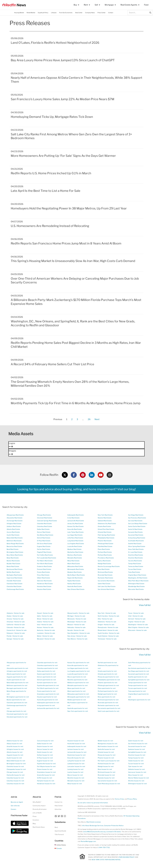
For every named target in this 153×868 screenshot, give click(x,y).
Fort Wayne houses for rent (46, 766)
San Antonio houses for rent (138, 744)
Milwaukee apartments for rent (78, 694)
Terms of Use (119, 799)
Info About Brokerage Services (93, 826)
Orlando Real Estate (105, 532)
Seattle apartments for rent (138, 677)
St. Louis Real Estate (135, 552)
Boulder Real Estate (13, 564)
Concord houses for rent (45, 741)
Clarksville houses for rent (16, 775)
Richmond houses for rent (107, 772)
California (10, 625)
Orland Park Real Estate (106, 529)
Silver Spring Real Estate (137, 546)
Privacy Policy (132, 799)
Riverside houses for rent (106, 775)
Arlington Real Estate (14, 524)
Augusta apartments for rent (17, 677)
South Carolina (103, 633)
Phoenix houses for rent (106, 758)
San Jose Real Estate (135, 521)
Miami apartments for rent (76, 691)
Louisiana (40, 633)
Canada (58, 848)
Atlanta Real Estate (13, 529)
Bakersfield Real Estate (15, 538)
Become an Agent (17, 802)
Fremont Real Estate (44, 569)
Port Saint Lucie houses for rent (109, 761)
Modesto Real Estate (75, 572)
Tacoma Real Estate (135, 561)
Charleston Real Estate (15, 584)
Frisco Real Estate (43, 575)
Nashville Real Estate (75, 586)
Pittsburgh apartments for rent (108, 685)
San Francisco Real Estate (137, 518)
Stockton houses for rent (137, 755)
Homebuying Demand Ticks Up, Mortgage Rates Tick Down (52, 117)
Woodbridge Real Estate (136, 586)
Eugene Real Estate (44, 546)
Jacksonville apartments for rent (48, 708)
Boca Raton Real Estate (15, 555)
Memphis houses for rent (76, 781)
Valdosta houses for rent (136, 769)
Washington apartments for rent (139, 700)
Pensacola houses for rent (107, 755)
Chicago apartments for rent (16, 711)
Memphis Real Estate (75, 558)
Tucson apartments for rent (138, 688)
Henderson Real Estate (45, 584)
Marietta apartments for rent (77, 680)
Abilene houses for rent (15, 741)
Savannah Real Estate (136, 535)
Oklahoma (101, 622)
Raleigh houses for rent (106, 766)
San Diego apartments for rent (139, 671)
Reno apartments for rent (107, 697)
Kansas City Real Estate (75, 526)
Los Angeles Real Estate (76, 544)
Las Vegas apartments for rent (78, 668)
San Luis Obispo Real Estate (138, 524)
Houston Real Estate (44, 589)
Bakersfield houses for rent (16, 761)
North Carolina (103, 616)
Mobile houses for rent (105, 741)
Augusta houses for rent (15, 755)
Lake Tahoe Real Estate (75, 532)
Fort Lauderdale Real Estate (47, 558)
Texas (130, 613)
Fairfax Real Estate (44, 549)
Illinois (39, 619)
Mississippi (71, 622)
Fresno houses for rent (45, 769)
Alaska (9, 616)
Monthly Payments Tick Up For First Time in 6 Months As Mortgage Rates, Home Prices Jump (76, 403)
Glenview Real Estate (44, 581)
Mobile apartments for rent (77, 700)
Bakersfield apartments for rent (18, 683)
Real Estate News (39, 827)
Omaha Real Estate (104, 526)
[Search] (150, 13)
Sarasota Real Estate (135, 532)
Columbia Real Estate (44, 524)
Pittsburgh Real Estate (105, 544)
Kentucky (40, 630)
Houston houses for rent (76, 741)
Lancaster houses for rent (76, 766)
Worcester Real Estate (136, 589)
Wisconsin (132, 630)
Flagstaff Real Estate (44, 552)
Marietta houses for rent (76, 778)
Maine (39, 636)
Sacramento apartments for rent (109, 708)
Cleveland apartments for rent (17, 717)
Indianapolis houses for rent (77, 746)
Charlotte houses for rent (15, 766)
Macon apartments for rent (77, 677)
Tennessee (101, 639)
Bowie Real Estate (13, 566)
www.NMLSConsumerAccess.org (94, 832)
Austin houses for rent (14, 758)
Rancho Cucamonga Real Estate (109, 566)
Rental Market (31, 13)
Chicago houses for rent (15, 772)
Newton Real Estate (105, 518)
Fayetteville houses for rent (46, 764)
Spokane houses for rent (137, 749)
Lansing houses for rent (75, 769)
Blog (34, 824)
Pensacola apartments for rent (108, 677)
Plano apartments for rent (107, 688)
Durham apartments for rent (47, 683)
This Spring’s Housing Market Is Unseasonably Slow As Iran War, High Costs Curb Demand (73, 261)
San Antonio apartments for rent (139, 668)
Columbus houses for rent (15, 781)
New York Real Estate (105, 515)
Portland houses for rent (106, 764)
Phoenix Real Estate (105, 541)
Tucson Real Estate (135, 569)
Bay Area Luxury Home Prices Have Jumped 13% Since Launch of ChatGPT (63, 60)
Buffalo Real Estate (13, 572)
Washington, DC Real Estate (138, 578)
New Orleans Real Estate (76, 589)
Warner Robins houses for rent (139, 778)
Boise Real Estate (13, 558)
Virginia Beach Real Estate (137, 575)
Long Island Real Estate (75, 541)
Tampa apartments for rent (137, 683)
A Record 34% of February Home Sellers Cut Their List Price (52, 364)
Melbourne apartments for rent (78, 683)
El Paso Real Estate (44, 541)
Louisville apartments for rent (78, 674)
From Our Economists (66, 13)
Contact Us (58, 802)
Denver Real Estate (44, 532)
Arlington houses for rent (15, 749)
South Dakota (102, 636)
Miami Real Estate (74, 564)
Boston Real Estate (13, 561)
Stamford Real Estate (136, 555)
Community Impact (39, 806)
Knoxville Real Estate (75, 529)
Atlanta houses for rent (15, 752)
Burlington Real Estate (14, 575)
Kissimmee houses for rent (76, 755)
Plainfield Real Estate (105, 546)
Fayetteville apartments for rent (48, 685)
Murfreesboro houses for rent (108, 746)
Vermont (131, 619)
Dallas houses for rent (45, 744)
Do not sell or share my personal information (93, 803)
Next (97, 419)
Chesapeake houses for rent (16, 769)
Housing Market (19, 13)
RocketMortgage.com (88, 841)
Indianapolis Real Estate (76, 515)
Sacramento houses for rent (107, 781)
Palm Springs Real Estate (106, 535)
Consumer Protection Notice (114, 826)
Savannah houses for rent (137, 746)
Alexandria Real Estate (15, 518)
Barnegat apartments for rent (17, 688)
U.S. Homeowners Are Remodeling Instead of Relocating (50, 226)
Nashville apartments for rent (78, 708)
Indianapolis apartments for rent (48, 703)
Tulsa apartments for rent (137, 691)
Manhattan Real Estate (75, 552)
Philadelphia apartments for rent (109, 680)
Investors (36, 820)
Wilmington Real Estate (136, 584)
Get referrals (15, 806)
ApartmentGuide (60, 831)
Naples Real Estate (74, 581)
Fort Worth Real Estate (45, 564)
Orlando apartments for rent (107, 674)
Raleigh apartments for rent (107, 694)
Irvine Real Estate (73, 518)
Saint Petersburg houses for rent (109, 784)
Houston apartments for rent (47, 697)
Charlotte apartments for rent (17, 703)
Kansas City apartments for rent (78, 663)
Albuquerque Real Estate (15, 515)
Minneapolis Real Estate (76, 569)
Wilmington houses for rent (137, 784)
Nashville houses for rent (106, 749)
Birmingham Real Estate (15, 552)
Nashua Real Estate (74, 584)
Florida (9, 636)
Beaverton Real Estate (14, 546)
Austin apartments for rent (16, 680)
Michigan (71, 616)
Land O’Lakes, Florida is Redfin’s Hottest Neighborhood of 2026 (55, 43)
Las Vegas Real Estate (75, 535)
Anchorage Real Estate (15, 521)
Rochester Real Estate (105, 578)
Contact (111, 13)
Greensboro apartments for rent (48, 694)
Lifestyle (54, 13)
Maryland (40, 639)
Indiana (40, 622)
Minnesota (71, 619)
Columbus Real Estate (45, 526)
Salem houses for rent (136, 741)
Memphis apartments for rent (78, 685)
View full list (145, 605)
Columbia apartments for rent (47, 663)
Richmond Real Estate (105, 572)
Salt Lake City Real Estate (107, 586)
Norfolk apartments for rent (107, 663)
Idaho (39, 616)
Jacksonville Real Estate (76, 521)
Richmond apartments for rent (108, 700)
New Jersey (71, 636)
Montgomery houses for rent (108, 744)
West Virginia (133, 627)
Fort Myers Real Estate (45, 561)
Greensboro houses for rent (46, 772)
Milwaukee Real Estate (75, 566)
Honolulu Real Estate (44, 586)
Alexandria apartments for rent (17, 668)
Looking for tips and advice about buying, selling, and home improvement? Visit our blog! (77, 489)
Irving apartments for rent (46, 705)
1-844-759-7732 (104, 847)
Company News (90, 13)
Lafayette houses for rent (76, 761)
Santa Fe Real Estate (135, 529)
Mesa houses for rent (75, 784)
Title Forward (59, 834)
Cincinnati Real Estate (45, 518)
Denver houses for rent (45, 749)
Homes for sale (19, 613)
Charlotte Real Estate (14, 586)
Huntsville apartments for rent (47, 700)
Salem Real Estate (104, 584)
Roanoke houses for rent (106, 778)
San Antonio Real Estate (106, 589)
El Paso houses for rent (45, 758)
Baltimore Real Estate (14, 541)
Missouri (70, 625)
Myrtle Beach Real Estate (76, 575)
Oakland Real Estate (105, 521)
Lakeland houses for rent (76, 764)
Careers (13, 809)
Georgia (9, 639)
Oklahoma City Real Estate (107, 524)
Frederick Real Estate (44, 566)
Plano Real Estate (104, 549)
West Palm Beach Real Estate (138, 581)
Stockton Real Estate (135, 558)
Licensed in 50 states (114, 832)
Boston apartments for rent (16, 700)
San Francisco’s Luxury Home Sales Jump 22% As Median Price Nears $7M (63, 99)
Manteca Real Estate (75, 555)
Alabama (10, 613)
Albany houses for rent (14, 744)
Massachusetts (73, 613)
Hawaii (39, 613)
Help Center (59, 806)
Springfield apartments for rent (139, 680)
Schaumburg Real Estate (137, 538)
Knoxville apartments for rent (78, 665)
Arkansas (10, 622)
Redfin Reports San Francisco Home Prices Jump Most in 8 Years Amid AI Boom (66, 243)
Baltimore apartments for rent (17, 685)
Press (35, 816)
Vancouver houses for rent (137, 772)
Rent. (56, 827)
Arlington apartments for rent (17, 671)
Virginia (131, 622)
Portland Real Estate (105, 552)
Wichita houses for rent (136, 781)
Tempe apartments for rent (137, 685)
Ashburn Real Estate (14, 526)
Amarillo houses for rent (15, 746)
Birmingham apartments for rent (18, 697)
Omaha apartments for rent (107, 671)
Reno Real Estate (104, 569)
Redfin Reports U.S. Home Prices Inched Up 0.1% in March (51, 173)
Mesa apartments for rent (76, 688)
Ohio (99, 619)
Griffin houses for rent (45, 778)
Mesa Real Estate (73, 561)
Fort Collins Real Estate (45, 555)
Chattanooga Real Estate (15, 589)
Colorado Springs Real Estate (47, 521)
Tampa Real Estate (135, 564)
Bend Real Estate (13, 549)
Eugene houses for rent (45, 761)
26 (89, 419)
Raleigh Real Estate (104, 564)
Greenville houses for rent (46, 775)
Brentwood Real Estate (15, 569)
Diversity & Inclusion (40, 809)
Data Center (79, 13)
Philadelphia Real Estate (106, 538)
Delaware (10, 633)
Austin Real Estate (13, 535)
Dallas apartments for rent (46, 671)
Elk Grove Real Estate (45, 544)
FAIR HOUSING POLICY (127, 857)
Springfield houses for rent (137, 752)
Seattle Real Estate (135, 544)
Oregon (100, 625)
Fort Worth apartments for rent (48, 688)
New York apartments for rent (78, 711)
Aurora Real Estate (13, 532)
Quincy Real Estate (104, 561)
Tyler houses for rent (135, 766)
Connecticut (11, 630)
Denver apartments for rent (47, 677)
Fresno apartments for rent (46, 691)
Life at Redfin (37, 813)
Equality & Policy (43, 13)
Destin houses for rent (45, 752)
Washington (132, 625)
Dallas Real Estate (43, 529)
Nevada (70, 630)
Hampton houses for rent (46, 781)
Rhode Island (102, 630)
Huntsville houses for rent (76, 744)
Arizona (9, 619)
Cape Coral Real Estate (15, 578)
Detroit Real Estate (44, 538)
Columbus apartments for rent (47, 665)
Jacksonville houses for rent (77, 752)
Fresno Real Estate (43, 572)
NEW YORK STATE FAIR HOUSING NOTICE (106, 860)
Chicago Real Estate (44, 515)
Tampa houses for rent (136, 758)
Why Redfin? (37, 802)
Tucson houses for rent (136, 764)
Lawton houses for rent (75, 772)
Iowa (39, 625)
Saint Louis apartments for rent (109, 711)
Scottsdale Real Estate (136, 541)
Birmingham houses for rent (16, 764)
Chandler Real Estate (14, 581)
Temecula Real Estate (136, 566)
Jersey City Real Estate (75, 524)
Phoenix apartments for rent (108, 683)
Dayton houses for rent (45, 746)
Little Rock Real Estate (75, 538)
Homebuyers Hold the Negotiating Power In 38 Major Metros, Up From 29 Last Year (69, 208)
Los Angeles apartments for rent (79, 671)
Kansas (40, 627)
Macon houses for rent (75, 775)
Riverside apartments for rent (108, 703)
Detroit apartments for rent (46, 680)
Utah (130, 616)
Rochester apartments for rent (108, 705)
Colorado (10, 627)
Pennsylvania (102, 627)
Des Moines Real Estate (45, 535)
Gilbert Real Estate (44, 578)
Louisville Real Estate (75, 546)
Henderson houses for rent (46, 784)
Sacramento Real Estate (106, 581)
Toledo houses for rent (136, 761)
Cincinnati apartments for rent (17, 714)
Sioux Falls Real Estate (136, 549)
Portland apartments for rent (108, 691)
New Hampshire (73, 633)
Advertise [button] (58, 809)
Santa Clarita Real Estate (137, 526)
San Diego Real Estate (136, 515)
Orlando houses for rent (106, 752)
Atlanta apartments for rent (16, 674)
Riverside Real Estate (105, 575)
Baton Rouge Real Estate (15, 544)
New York (101, 613)
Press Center (101, 13)
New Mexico (72, 639)
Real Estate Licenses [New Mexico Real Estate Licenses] (94, 822)
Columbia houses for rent (15, 778)
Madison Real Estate (74, 549)
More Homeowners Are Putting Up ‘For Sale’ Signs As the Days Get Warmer (63, 156)
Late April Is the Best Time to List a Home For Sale (46, 191)
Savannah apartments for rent (139, 674)
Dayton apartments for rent (46, 674)
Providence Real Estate (106, 558)
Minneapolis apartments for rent (78, 697)
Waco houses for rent (135, 775)
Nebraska (71, 627)
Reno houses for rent (105, 769)
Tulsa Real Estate (134, 572)
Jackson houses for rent (76, 749)
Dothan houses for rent (45, 755)
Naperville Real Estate (75, 578)
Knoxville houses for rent (76, 758)
